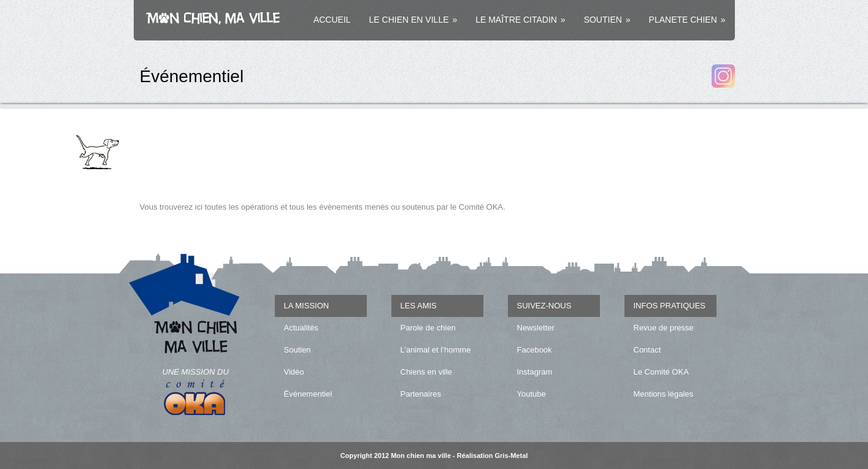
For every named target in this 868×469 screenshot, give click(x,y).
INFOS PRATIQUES (670, 306)
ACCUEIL (332, 20)
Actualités (301, 328)
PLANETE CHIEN (687, 20)
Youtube (532, 394)
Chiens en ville (427, 372)
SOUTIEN (607, 20)
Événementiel (308, 394)
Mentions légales (664, 394)
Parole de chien (428, 328)
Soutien (298, 350)
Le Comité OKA (661, 372)
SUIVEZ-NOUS (544, 306)
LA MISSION (307, 306)
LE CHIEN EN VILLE (413, 20)
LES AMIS (419, 306)
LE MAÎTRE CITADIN (520, 20)
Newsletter (536, 328)
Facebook (535, 350)
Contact (647, 350)
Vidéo (294, 372)
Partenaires (421, 394)
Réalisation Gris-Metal (493, 456)
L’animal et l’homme (436, 350)
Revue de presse (664, 328)
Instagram (535, 372)
